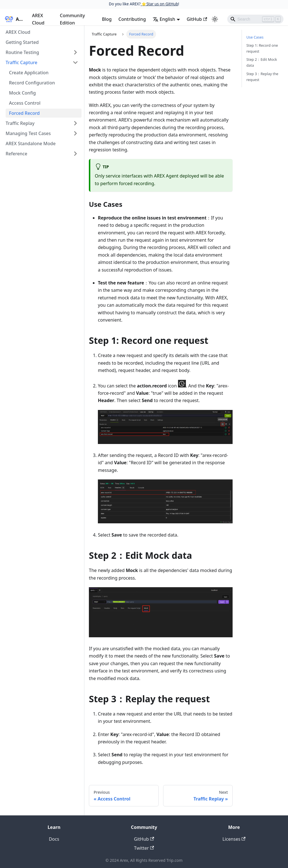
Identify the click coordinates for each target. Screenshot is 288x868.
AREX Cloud (38, 19)
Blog (107, 19)
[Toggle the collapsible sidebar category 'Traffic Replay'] (75, 123)
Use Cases (255, 37)
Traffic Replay (20, 123)
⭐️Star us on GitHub (159, 4)
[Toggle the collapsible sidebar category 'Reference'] (75, 154)
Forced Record (24, 113)
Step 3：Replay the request (262, 77)
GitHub (197, 19)
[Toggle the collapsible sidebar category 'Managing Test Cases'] (75, 133)
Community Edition (72, 19)
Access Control (25, 103)
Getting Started (22, 42)
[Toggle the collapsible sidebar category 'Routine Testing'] (75, 52)
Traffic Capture (22, 62)
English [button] (164, 19)
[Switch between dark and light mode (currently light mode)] (215, 19)
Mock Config (22, 93)
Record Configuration (32, 83)
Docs (54, 839)
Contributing (132, 19)
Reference (16, 154)
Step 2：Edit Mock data (262, 62)
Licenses (234, 839)
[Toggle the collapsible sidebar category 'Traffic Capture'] (75, 62)
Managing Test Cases (28, 133)
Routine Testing (22, 52)
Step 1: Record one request (262, 48)
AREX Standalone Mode (31, 143)
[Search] (255, 19)
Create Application (29, 73)
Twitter (144, 848)
